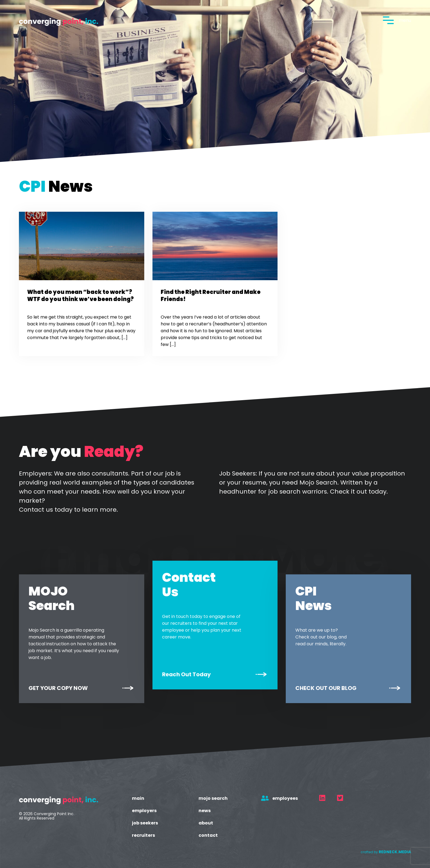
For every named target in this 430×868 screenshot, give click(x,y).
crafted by (386, 852)
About (206, 823)
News (205, 811)
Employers (144, 811)
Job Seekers (145, 823)
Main (138, 798)
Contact (208, 835)
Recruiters (143, 835)
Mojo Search (213, 798)
